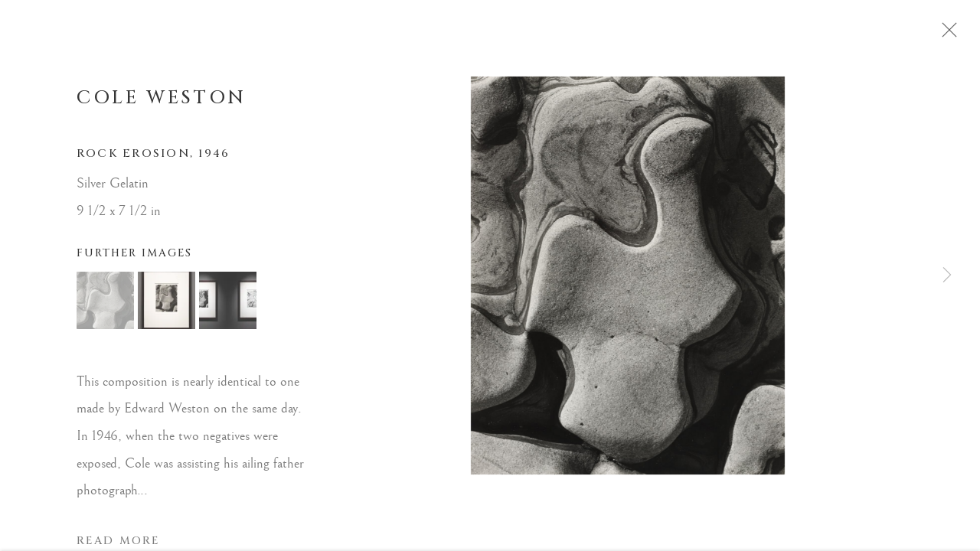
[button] (105, 305)
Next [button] (947, 275)
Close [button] (952, 34)
